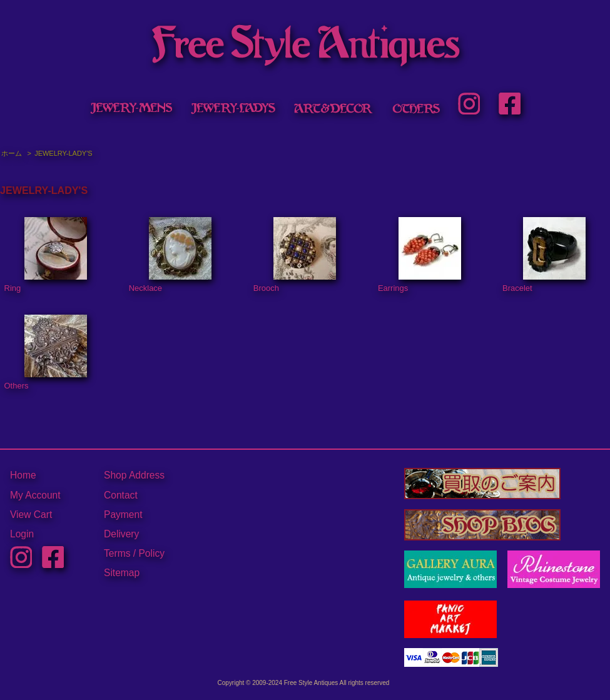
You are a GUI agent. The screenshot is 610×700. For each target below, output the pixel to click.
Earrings (419, 255)
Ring (46, 255)
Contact (121, 495)
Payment (123, 515)
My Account (35, 495)
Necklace (170, 255)
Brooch (295, 255)
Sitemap (122, 573)
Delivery (121, 534)
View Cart (31, 515)
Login (22, 534)
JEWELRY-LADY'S (63, 153)
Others (46, 353)
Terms (117, 553)
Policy (151, 553)
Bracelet (544, 255)
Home (23, 475)
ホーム (12, 153)
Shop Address (134, 475)
